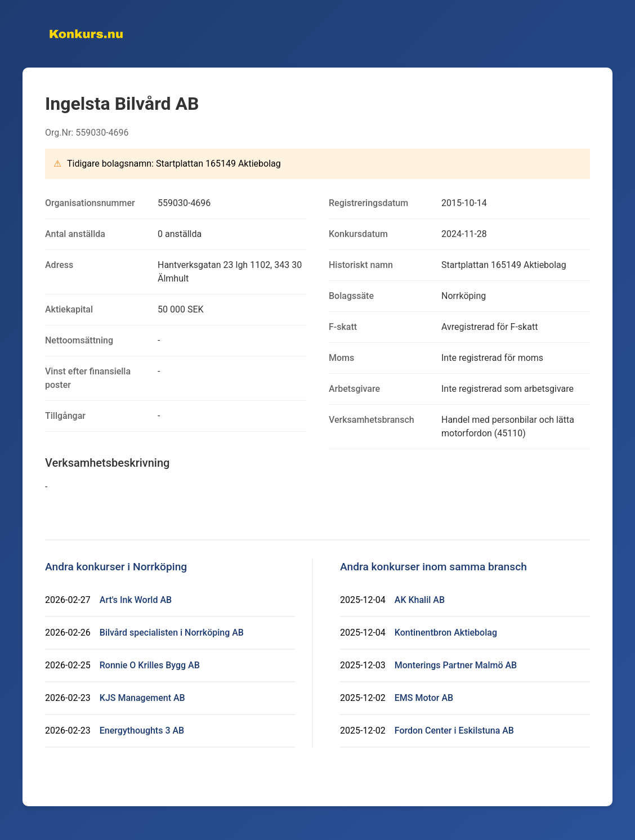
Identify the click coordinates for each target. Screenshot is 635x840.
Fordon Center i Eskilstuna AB (454, 730)
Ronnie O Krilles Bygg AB (150, 665)
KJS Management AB (142, 698)
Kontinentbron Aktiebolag (446, 633)
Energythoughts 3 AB (142, 730)
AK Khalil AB (420, 600)
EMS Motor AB (424, 698)
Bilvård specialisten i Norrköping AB (172, 633)
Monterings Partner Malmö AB (456, 665)
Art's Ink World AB (136, 600)
